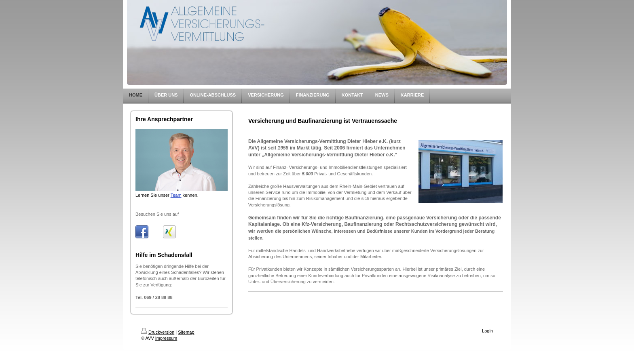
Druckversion (158, 332)
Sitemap (186, 332)
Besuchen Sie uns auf (157, 214)
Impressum (166, 338)
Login (487, 331)
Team (176, 195)
